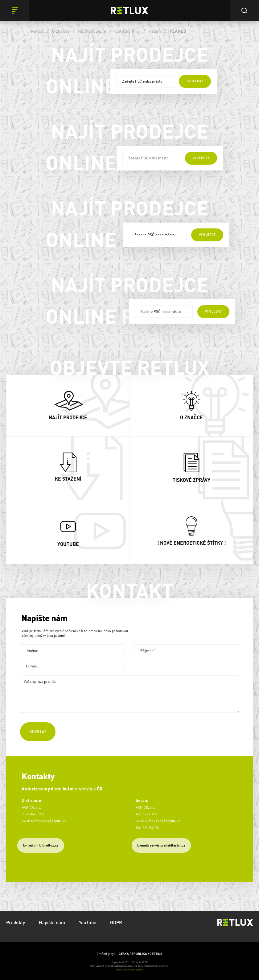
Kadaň (154, 31)
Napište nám (52, 922)
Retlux (37, 31)
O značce (61, 31)
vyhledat (195, 81)
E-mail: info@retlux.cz (41, 845)
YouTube (88, 922)
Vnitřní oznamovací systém (129, 970)
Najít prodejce (92, 31)
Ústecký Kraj (127, 31)
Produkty (16, 922)
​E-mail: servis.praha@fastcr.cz (161, 845)
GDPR (116, 922)
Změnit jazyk (130, 954)
